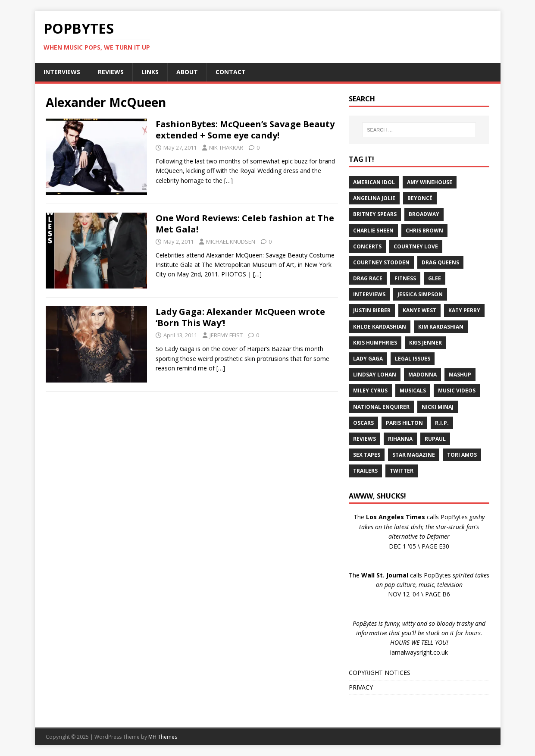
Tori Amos (462, 455)
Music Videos (457, 391)
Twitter (402, 471)
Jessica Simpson (420, 294)
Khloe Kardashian (380, 327)
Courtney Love (416, 246)
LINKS (150, 72)
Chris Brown (424, 231)
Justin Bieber (372, 310)
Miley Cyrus (370, 391)
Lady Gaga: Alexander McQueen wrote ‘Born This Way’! (240, 317)
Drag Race (368, 278)
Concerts (367, 246)
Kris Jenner (425, 343)
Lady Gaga (368, 359)
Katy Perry (464, 310)
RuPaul (435, 439)
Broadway (424, 214)
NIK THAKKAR (226, 147)
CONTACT (231, 72)
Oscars (363, 423)
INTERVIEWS (62, 72)
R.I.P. (442, 423)
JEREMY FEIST (226, 335)
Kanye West (419, 310)
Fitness (405, 278)
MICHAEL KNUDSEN (231, 242)
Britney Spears (375, 214)
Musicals (413, 391)
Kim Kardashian (441, 327)
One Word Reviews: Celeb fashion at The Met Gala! (245, 224)
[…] (228, 180)
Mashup (460, 375)
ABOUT (187, 72)
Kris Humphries (375, 343)
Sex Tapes (367, 455)
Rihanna (400, 439)
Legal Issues (413, 359)
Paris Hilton (404, 423)
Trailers (365, 471)
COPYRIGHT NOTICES (380, 673)
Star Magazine (414, 455)
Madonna (422, 375)
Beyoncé (420, 198)
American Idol (374, 182)
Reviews (364, 439)
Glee (435, 278)
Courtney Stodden (381, 262)
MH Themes (163, 737)
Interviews (369, 294)
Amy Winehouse (430, 182)
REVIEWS (111, 72)
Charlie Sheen (373, 231)
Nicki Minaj (438, 407)
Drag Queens (440, 262)
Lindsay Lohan (375, 375)
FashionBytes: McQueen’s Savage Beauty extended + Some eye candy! (245, 130)
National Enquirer (381, 407)
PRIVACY (361, 687)
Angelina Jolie (374, 198)
